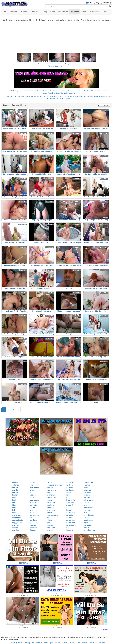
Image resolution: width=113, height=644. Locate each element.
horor (68, 495)
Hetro (90, 3)
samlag (87, 502)
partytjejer (16, 490)
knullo (15, 512)
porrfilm (15, 487)
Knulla (96, 96)
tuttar (86, 487)
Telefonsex (33, 91)
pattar (86, 523)
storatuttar (88, 525)
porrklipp (16, 530)
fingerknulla (71, 500)
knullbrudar (17, 497)
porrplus (51, 523)
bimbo (15, 507)
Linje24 (10, 91)
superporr (88, 510)
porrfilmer (88, 495)
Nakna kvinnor (25, 96)
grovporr (33, 510)
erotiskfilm (70, 502)
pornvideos (71, 512)
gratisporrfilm (53, 515)
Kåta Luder (9, 96)
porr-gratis (51, 495)
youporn (33, 523)
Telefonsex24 (62, 91)
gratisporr (34, 490)
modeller (70, 485)
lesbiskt (69, 492)
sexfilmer (51, 505)
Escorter (45, 96)
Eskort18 (64, 93)
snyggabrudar (18, 523)
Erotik (60, 96)
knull (14, 500)
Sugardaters (103, 96)
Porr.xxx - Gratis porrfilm (57, 66)
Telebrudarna (24, 91)
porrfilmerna (88, 520)
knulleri (15, 495)
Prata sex (46, 91)
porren (33, 507)
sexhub (87, 518)
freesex (69, 510)
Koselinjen (53, 91)
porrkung (34, 520)
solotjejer (34, 505)
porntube (70, 515)
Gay (98, 3)
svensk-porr (35, 500)
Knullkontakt (53, 96)
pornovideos (71, 518)
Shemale (106, 3)
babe (14, 510)
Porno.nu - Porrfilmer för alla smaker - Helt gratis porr (56, 64)
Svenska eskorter (104, 91)
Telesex (40, 91)
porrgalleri (70, 487)
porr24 (50, 492)
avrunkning (34, 515)
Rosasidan (52, 93)
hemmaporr (88, 507)
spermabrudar (18, 520)
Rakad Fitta (74, 96)
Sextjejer (44, 93)
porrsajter (51, 528)
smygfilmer (52, 490)
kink (68, 528)
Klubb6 (58, 93)
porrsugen (70, 482)
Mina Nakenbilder (81, 91)
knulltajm (51, 507)
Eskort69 (16, 96)
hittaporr (87, 512)
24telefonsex (89, 482)
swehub (87, 485)
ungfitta (15, 482)
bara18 (87, 528)
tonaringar (88, 490)
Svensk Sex (82, 96)
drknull (33, 482)
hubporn (69, 530)
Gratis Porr (66, 96)
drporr (50, 518)
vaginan (33, 495)
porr (68, 507)
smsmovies (52, 497)
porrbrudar (70, 490)
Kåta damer (66, 99)
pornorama (70, 523)
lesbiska (87, 497)
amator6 (69, 505)
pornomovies (71, 525)
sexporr (50, 500)
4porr (32, 485)
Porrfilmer (90, 96)
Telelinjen (16, 91)
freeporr (33, 530)
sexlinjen (87, 492)
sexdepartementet (55, 485)
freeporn (33, 528)
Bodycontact (72, 93)
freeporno (16, 528)
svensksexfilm (89, 530)
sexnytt (50, 482)
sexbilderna (35, 487)
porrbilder (51, 510)
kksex (50, 512)
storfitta (33, 502)
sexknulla (51, 502)
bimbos (87, 505)
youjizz (33, 525)
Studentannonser (36, 96)
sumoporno (17, 518)
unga (32, 497)
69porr (33, 518)
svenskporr (17, 515)
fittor (32, 492)
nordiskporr (17, 492)
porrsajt (50, 530)
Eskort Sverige (92, 91)
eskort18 (16, 485)
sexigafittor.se (18, 643)
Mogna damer (57, 99)
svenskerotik (89, 515)
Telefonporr (71, 91)
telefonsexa (88, 500)
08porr (50, 520)
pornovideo (71, 520)
